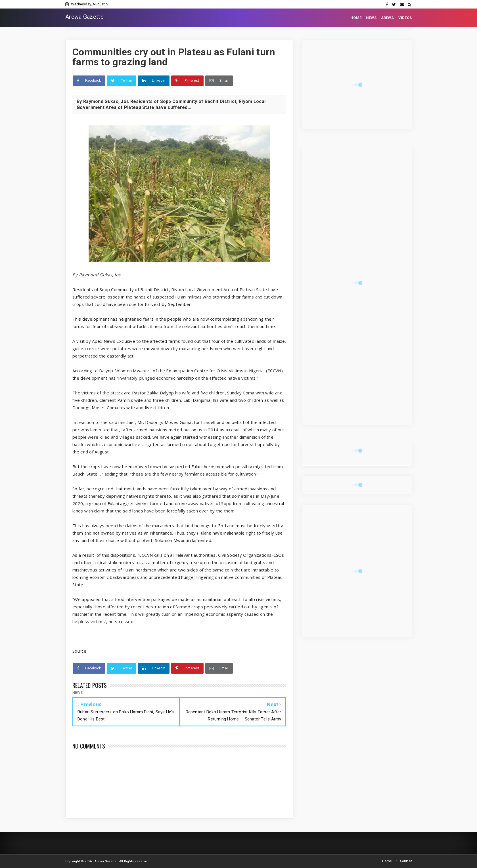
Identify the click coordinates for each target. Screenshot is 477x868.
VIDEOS (405, 18)
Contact (406, 861)
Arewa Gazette (84, 17)
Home (387, 861)
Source (79, 651)
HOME (356, 18)
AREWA (387, 18)
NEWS (371, 18)
